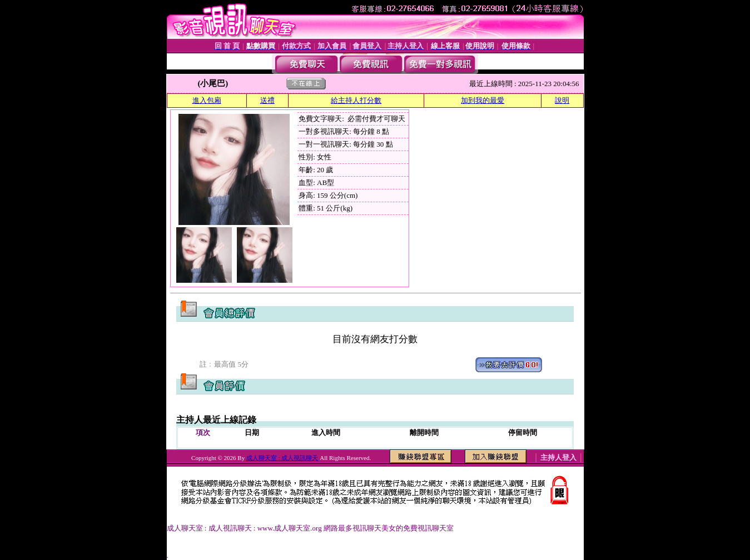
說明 (562, 100)
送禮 (267, 100)
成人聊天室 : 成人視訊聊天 (282, 458)
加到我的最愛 (483, 100)
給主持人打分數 (356, 100)
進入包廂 (207, 100)
